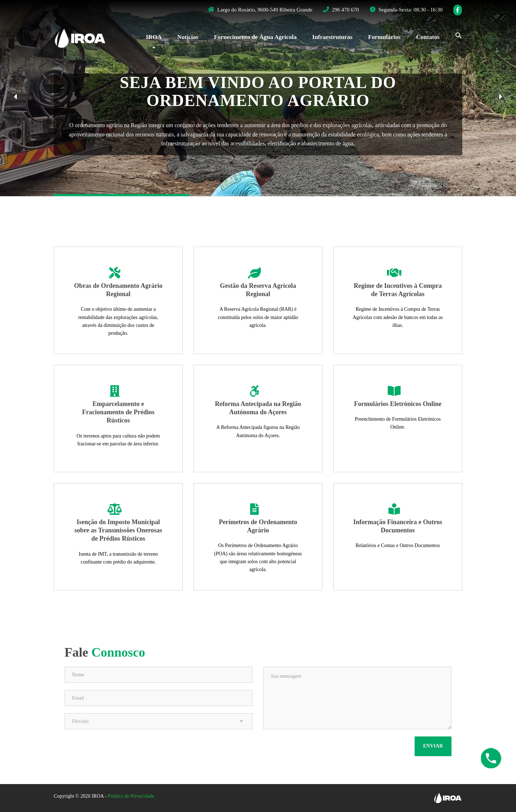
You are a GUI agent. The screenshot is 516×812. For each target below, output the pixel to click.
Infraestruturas (332, 37)
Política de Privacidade (131, 796)
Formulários (384, 37)
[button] (15, 97)
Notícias (188, 37)
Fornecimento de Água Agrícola (255, 37)
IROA (154, 37)
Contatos (428, 37)
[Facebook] (458, 10)
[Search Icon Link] (455, 35)
